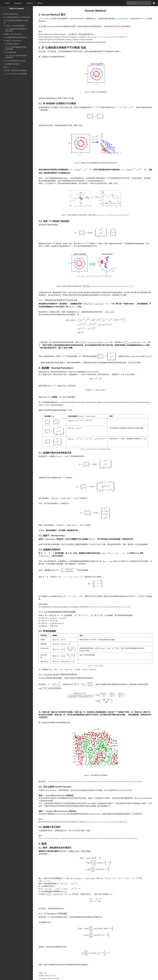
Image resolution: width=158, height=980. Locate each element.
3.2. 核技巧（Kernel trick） (13, 41)
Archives (30, 3)
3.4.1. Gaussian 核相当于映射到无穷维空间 (16, 56)
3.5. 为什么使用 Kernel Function (15, 61)
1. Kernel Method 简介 (10, 14)
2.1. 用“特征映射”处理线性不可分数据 (16, 21)
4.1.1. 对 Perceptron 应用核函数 (16, 74)
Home (7, 3)
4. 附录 (5, 67)
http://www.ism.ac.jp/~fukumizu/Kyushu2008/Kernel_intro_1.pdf (112, 286)
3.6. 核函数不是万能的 (11, 64)
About (40, 3)
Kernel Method (44, 18)
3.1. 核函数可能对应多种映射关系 (15, 37)
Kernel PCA (144, 18)
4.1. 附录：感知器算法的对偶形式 (15, 70)
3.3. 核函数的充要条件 (11, 44)
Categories (18, 3)
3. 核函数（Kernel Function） (13, 34)
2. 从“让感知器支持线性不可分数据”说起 (16, 17)
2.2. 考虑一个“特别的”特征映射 (14, 26)
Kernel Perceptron (121, 18)
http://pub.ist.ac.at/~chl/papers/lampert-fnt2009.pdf (106, 37)
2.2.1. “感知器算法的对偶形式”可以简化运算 (16, 30)
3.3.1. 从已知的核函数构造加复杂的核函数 (16, 48)
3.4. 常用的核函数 (10, 52)
